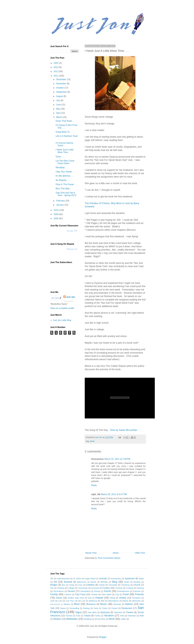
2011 (56, 76)
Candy (72, 585)
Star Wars (92, 612)
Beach (93, 582)
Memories (136, 601)
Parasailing (74, 608)
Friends (139, 594)
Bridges (54, 585)
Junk (52, 601)
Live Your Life (72, 601)
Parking (86, 608)
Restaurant (127, 608)
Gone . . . (60, 157)
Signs (79, 612)
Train (78, 616)
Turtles (97, 616)
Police (105, 608)
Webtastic (72, 619)
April (59, 113)
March (59, 117)
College (71, 588)
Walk (142, 616)
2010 (56, 210)
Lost (83, 601)
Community (83, 588)
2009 (56, 214)
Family (54, 594)
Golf (90, 598)
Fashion (68, 594)
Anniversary (116, 579)
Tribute (87, 616)
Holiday (123, 598)
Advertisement (63, 579)
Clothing (61, 588)
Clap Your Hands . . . (66, 172)
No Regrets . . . (63, 180)
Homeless (136, 598)
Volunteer (132, 616)
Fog (117, 594)
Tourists (69, 616)
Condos (106, 588)
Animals (103, 579)
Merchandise (55, 604)
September (62, 92)
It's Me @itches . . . (65, 176)
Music (103, 604)
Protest (115, 608)
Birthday (104, 582)
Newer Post (91, 553)
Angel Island (90, 579)
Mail (103, 601)
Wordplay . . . (62, 167)
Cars (80, 585)
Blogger (103, 637)
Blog (115, 582)
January (60, 205)
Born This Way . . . (64, 189)
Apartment (130, 579)
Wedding (88, 619)
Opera (63, 608)
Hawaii (99, 598)
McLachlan (132, 430)
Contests (119, 588)
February (61, 201)
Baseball (68, 582)
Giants (59, 598)
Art (55, 582)
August (60, 96)
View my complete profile (62, 308)
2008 (56, 218)
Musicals (117, 604)
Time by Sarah (118, 430)
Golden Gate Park (76, 598)
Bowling (137, 582)
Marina (125, 601)
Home (116, 553)
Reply (94, 485)
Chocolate (113, 585)
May (59, 109)
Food (126, 594)
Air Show (77, 579)
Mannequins (113, 601)
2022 (56, 63)
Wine (103, 619)
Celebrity (90, 585)
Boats (127, 582)
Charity (102, 585)
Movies (67, 604)
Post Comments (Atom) (109, 558)
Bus (63, 585)
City (52, 588)
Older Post (140, 553)
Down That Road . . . (65, 121)
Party (96, 608)
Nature (129, 604)
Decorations (59, 591)
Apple (141, 579)
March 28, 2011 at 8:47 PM (114, 494)
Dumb (107, 591)
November (61, 84)
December (61, 79)
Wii (96, 619)
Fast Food (80, 594)
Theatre (130, 612)
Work (92, 441)
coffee (123, 619)
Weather (57, 619)
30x (52, 579)
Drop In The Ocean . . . (67, 184)
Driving (97, 591)
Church (137, 585)
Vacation (109, 615)
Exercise (137, 591)
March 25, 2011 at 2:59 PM (117, 459)
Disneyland (85, 591)
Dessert (71, 591)
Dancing (140, 588)
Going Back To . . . (64, 132)
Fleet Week (106, 594)
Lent (60, 601)
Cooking (130, 588)
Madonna (93, 601)
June (59, 105)
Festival (94, 594)
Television (118, 612)
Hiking (112, 598)
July (58, 100)
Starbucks (105, 612)
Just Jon (71, 297)
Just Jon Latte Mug (62, 320)
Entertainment (123, 591)
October (60, 88)
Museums (91, 604)
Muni (77, 604)
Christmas (125, 585)
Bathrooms (82, 582)
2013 (56, 67)
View (122, 616)
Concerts (95, 588)
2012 (56, 71)
